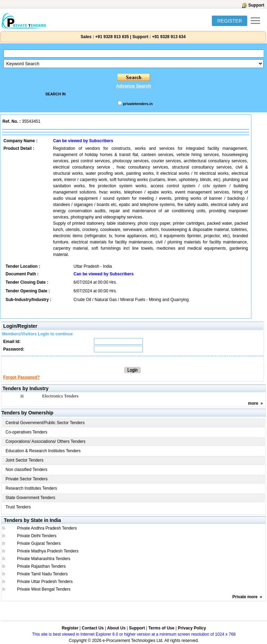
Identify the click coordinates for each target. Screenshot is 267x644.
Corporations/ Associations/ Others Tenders (46, 441)
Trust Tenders (18, 507)
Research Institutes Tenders (31, 488)
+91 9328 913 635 (111, 37)
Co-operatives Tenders (27, 432)
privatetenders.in (138, 104)
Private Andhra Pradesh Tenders (47, 528)
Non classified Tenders (27, 470)
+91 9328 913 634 (169, 37)
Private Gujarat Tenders (39, 543)
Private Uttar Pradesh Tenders (45, 582)
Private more (245, 597)
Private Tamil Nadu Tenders (42, 574)
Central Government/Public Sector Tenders (45, 423)
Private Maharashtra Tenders (44, 559)
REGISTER (230, 21)
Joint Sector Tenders (24, 460)
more (253, 403)
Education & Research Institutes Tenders (43, 451)
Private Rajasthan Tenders (41, 566)
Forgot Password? (21, 377)
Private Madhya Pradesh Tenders (48, 551)
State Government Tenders (30, 498)
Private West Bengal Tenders (44, 589)
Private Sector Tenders (27, 479)
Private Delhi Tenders (37, 536)
